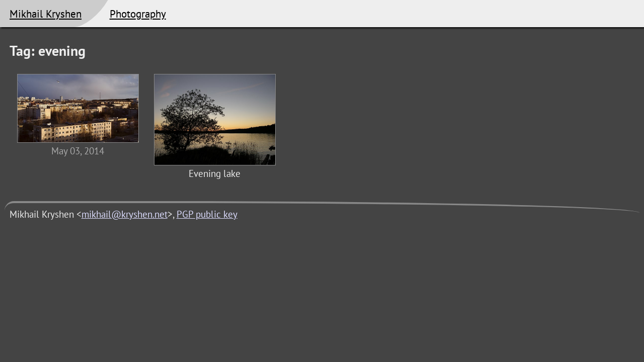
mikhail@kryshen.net (125, 214)
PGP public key (207, 214)
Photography (138, 14)
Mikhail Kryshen (46, 14)
